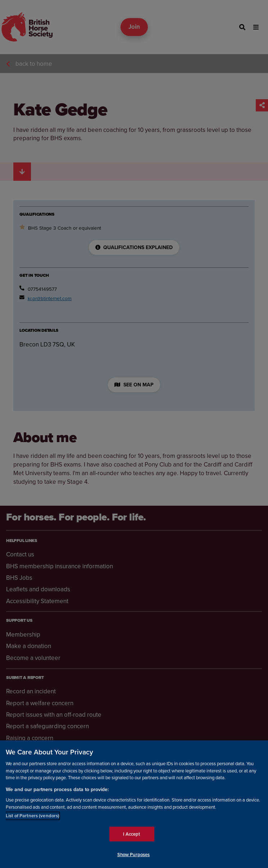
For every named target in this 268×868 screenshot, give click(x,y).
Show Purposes (134, 855)
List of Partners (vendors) (33, 816)
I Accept (131, 834)
